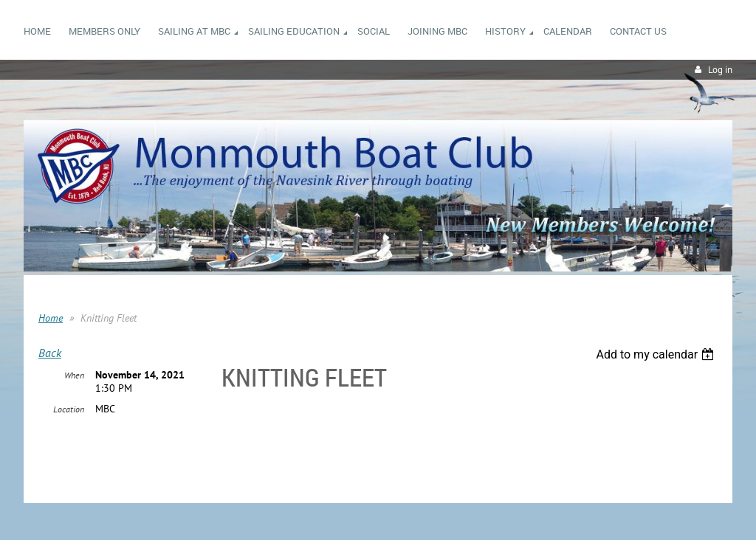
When (74, 375)
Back (50, 353)
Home (51, 318)
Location (69, 409)
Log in (720, 70)
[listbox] (657, 354)
